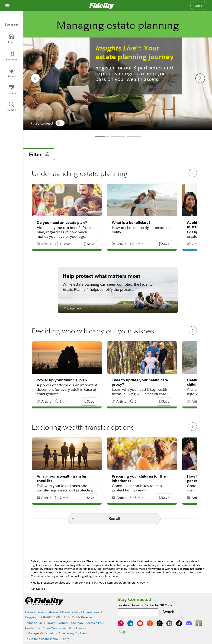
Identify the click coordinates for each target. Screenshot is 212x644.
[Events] (12, 90)
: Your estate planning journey (135, 52)
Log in (199, 6)
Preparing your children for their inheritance (140, 478)
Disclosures (78, 628)
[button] (90, 244)
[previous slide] (35, 78)
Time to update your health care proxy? (140, 382)
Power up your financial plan (62, 380)
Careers (30, 612)
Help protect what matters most (101, 276)
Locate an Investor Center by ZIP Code (145, 605)
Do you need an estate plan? (62, 223)
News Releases (48, 612)
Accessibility (94, 623)
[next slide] (200, 78)
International (92, 612)
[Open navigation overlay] (7, 6)
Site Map (77, 623)
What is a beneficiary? (131, 223)
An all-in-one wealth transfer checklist (61, 478)
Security (63, 623)
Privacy (50, 623)
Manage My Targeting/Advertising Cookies (56, 633)
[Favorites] (12, 56)
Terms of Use (34, 623)
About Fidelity (71, 612)
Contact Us (32, 628)
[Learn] (12, 39)
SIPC (95, 583)
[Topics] (12, 73)
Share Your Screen (55, 628)
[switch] (60, 123)
